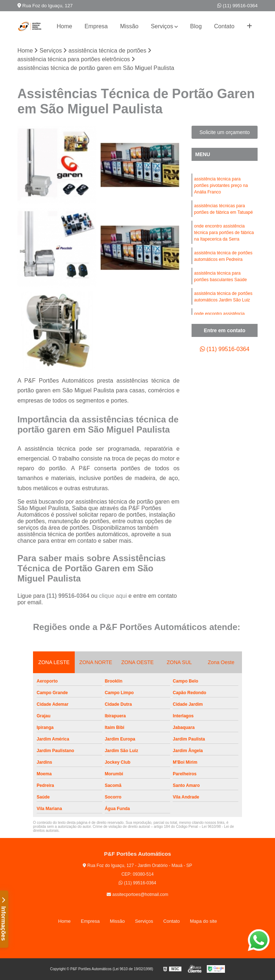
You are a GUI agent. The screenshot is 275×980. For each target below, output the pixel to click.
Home (64, 26)
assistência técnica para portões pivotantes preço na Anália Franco (221, 185)
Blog (196, 26)
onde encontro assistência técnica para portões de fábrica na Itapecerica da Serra (224, 233)
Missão (129, 26)
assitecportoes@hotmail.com (137, 894)
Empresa (96, 26)
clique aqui (113, 596)
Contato (224, 26)
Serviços (162, 26)
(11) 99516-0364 (237, 6)
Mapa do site (203, 921)
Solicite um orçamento (225, 132)
